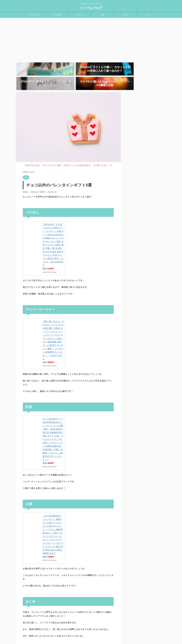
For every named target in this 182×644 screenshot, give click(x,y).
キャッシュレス (34, 15)
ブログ (125, 15)
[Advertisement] (91, 39)
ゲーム (148, 15)
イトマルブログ (91, 8)
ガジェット (80, 15)
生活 (102, 15)
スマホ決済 (57, 15)
